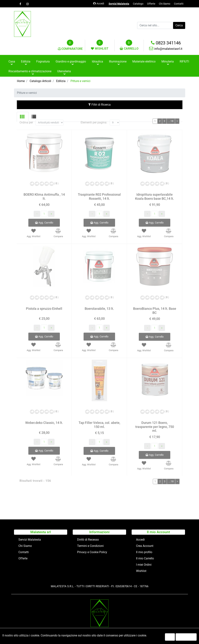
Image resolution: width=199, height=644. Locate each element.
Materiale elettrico (144, 61)
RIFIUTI (184, 61)
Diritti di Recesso (88, 540)
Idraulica (97, 61)
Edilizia (26, 61)
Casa (12, 61)
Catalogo (138, 4)
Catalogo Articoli (40, 81)
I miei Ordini (144, 565)
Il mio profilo (144, 552)
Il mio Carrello (145, 558)
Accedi (99, 4)
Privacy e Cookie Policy (92, 552)
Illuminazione (118, 61)
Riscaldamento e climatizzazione (30, 71)
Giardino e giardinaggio (71, 61)
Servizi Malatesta (119, 4)
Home (21, 81)
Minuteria (168, 61)
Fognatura (43, 61)
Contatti (179, 4)
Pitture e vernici (80, 81)
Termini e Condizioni (90, 546)
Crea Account (145, 546)
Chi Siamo (165, 4)
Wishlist (141, 571)
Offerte (151, 4)
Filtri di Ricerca (99, 105)
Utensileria (64, 71)
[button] (179, 25)
